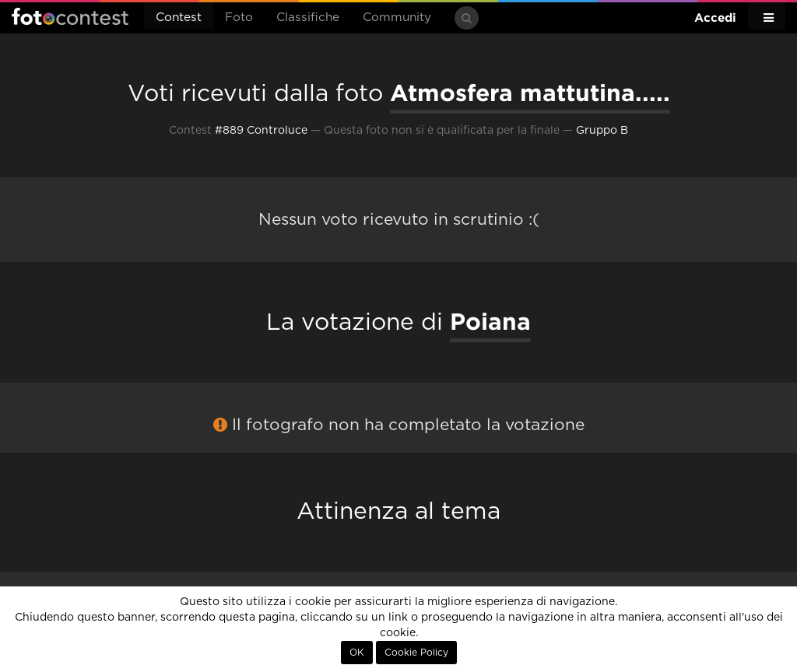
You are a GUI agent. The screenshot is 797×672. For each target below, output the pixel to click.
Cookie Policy (416, 653)
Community (397, 17)
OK (357, 653)
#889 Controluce (261, 131)
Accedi (715, 17)
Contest (179, 17)
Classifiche (308, 17)
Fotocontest (70, 16)
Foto (239, 17)
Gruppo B (602, 131)
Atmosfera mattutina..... (530, 93)
